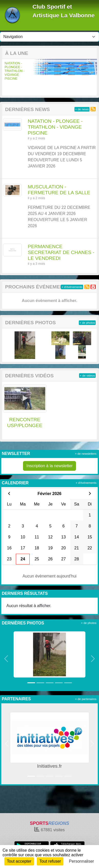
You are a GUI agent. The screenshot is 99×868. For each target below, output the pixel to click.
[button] (6, 77)
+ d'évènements (72, 287)
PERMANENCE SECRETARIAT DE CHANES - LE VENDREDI (61, 252)
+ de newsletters (86, 454)
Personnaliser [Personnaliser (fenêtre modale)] (82, 861)
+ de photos (87, 323)
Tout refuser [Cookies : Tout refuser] (50, 861)
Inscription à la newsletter (49, 466)
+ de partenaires (86, 699)
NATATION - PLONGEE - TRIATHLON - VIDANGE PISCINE (15, 71)
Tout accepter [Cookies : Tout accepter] (19, 861)
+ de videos (87, 376)
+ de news (82, 109)
